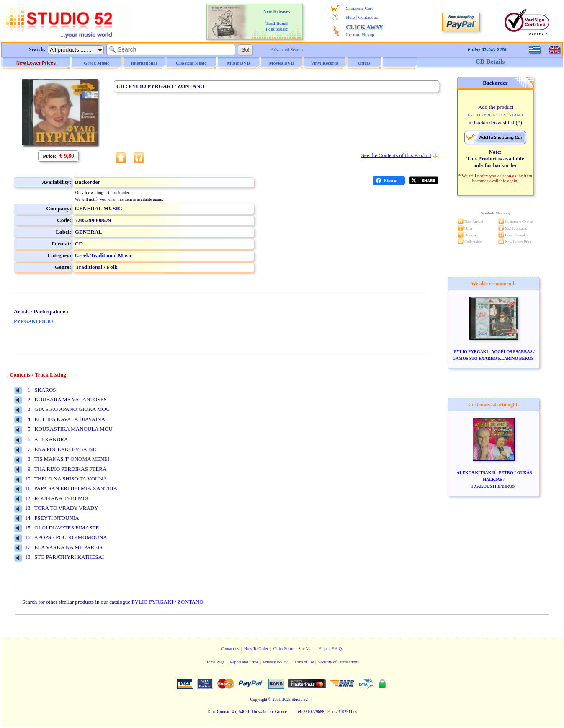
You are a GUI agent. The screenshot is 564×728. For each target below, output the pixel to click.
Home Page (215, 662)
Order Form (283, 649)
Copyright (259, 699)
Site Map (306, 649)
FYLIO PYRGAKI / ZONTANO (167, 602)
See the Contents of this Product (396, 155)
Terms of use (304, 662)
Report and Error (244, 662)
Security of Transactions (339, 662)
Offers (364, 63)
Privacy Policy (275, 662)
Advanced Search (287, 49)
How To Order (256, 649)
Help (350, 17)
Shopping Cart (359, 8)
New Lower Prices (36, 63)
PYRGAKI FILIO (33, 321)
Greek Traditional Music (104, 255)
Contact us (368, 17)
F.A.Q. (337, 649)
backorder (505, 165)
